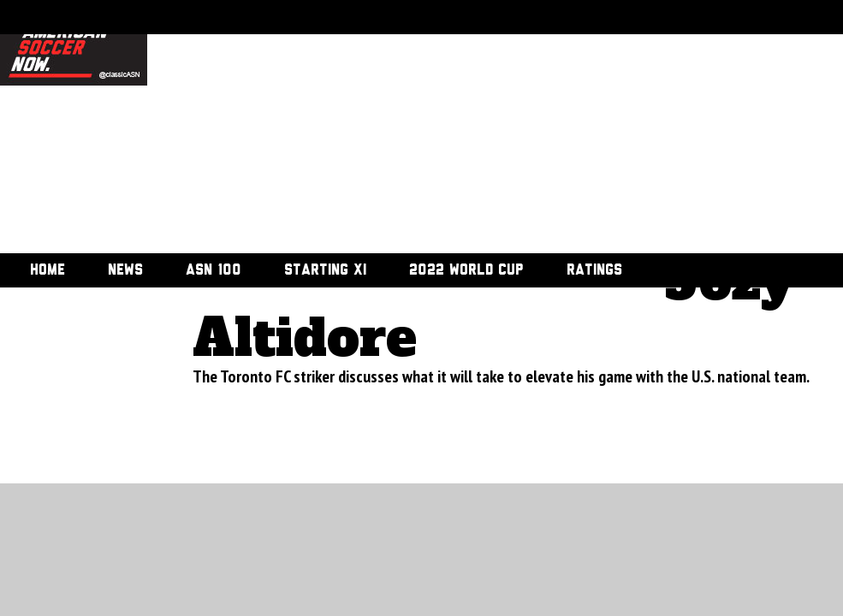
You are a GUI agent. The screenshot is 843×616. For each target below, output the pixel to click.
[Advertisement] (448, 128)
